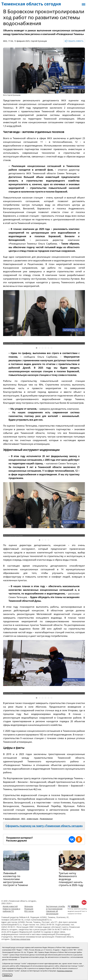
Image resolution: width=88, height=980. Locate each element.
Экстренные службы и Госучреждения (56, 908)
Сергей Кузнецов (39, 41)
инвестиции (32, 819)
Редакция (29, 909)
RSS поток (29, 911)
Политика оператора (20, 939)
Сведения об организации (52, 912)
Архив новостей (10, 906)
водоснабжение (12, 819)
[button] (80, 317)
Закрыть (7, 975)
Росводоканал (46, 819)
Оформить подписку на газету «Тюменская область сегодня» (44, 826)
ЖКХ (5, 41)
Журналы (29, 906)
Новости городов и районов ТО (11, 910)
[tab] (37, 348)
